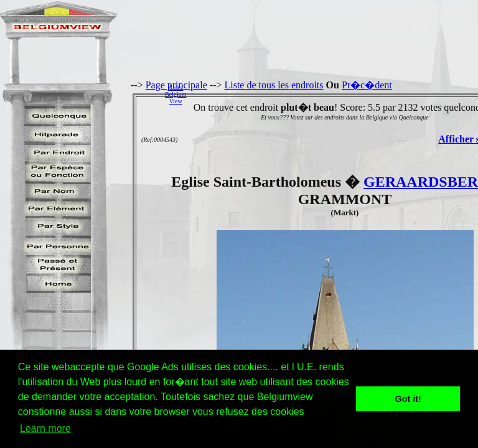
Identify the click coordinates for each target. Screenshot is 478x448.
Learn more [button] (45, 428)
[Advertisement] (335, 94)
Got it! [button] (408, 399)
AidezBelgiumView (176, 94)
